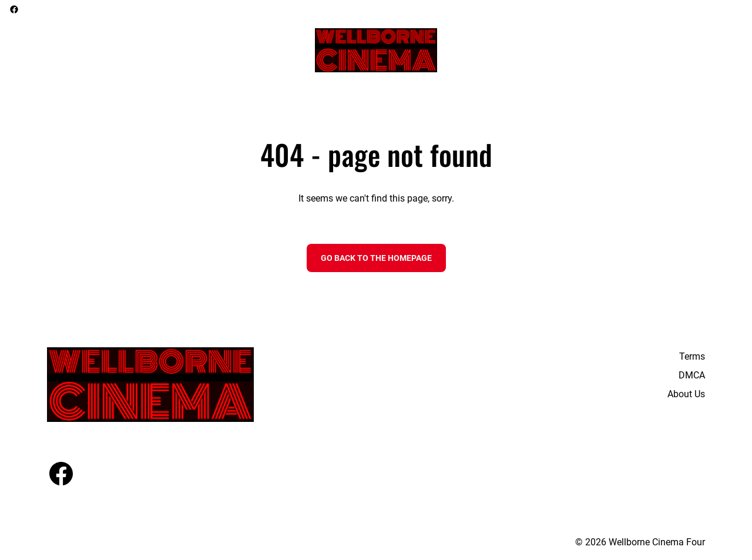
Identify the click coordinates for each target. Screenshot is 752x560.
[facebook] (14, 9)
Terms (692, 356)
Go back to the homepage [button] (376, 258)
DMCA (692, 375)
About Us (686, 394)
